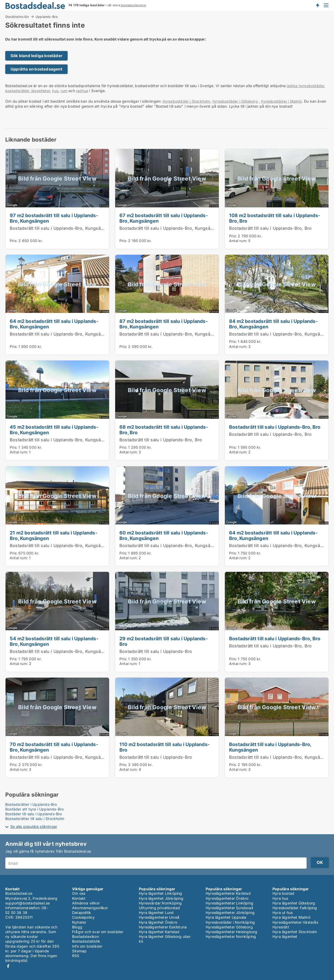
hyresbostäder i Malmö (281, 101)
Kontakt (79, 898)
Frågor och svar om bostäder (98, 932)
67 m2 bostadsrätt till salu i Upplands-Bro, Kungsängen (164, 218)
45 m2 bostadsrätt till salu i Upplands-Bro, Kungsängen (54, 430)
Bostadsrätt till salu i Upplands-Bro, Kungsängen (60, 228)
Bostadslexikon (85, 936)
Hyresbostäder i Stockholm (186, 101)
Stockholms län (17, 17)
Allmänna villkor (86, 903)
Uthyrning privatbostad (159, 908)
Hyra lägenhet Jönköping (161, 898)
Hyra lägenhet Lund (156, 912)
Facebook (8, 966)
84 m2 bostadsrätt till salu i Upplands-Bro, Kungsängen (273, 324)
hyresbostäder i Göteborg (235, 101)
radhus (82, 91)
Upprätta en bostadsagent (36, 69)
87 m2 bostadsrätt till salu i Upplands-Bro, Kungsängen (164, 324)
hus (55, 91)
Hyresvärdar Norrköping (160, 903)
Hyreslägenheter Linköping (229, 903)
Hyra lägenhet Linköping (161, 893)
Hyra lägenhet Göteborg (294, 903)
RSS (76, 956)
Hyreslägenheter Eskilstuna (163, 927)
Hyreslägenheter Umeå (159, 917)
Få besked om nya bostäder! (317, 5)
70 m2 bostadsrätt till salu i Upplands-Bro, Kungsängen (54, 747)
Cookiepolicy (83, 917)
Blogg (77, 927)
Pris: (14, 241)
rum (64, 91)
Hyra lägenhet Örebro (158, 922)
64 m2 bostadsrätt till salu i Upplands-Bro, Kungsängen (54, 324)
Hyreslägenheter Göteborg (229, 927)
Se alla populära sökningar (34, 826)
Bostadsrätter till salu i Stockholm (35, 819)
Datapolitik (82, 912)
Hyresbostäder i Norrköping (230, 922)
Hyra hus (280, 898)
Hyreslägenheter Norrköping (231, 936)
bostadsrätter (17, 91)
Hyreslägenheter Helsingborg (231, 932)
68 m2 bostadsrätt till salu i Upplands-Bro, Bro (164, 430)
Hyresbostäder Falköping (295, 908)
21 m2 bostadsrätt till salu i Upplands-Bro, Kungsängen (54, 535)
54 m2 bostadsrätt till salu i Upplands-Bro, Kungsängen (54, 641)
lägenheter (40, 91)
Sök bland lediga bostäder (36, 56)
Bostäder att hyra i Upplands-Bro (34, 809)
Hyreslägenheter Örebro (227, 898)
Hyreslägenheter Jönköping (230, 912)
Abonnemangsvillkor (90, 908)
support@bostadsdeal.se (27, 903)
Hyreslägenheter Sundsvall (229, 908)
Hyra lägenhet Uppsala (226, 917)
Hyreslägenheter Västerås (295, 922)
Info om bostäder (87, 946)
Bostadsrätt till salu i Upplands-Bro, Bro (270, 228)
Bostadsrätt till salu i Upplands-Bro (156, 651)
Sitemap (79, 951)
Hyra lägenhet (285, 936)
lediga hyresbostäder (305, 86)
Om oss (79, 893)
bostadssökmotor (133, 5)
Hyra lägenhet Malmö (291, 917)
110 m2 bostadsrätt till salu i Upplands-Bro (165, 747)
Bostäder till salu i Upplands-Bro (34, 814)
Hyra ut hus (283, 912)
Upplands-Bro (47, 17)
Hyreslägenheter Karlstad (228, 893)
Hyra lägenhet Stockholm (295, 932)
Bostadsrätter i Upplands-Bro (31, 804)
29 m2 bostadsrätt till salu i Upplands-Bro (164, 641)
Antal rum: (238, 241)
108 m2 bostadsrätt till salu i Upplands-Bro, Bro (275, 218)
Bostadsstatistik (86, 941)
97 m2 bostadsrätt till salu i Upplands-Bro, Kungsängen (54, 218)
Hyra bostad (283, 893)
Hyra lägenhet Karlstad (159, 932)
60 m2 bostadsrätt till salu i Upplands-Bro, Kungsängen (164, 535)
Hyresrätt (281, 927)
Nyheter (79, 922)
